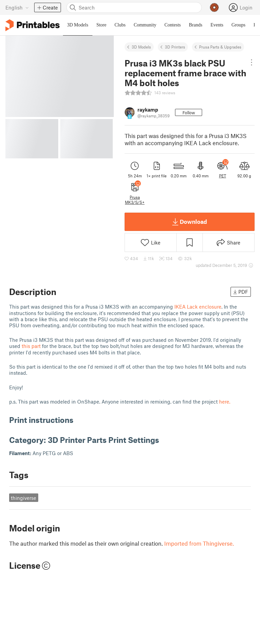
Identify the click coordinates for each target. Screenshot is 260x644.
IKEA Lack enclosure (198, 307)
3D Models (141, 47)
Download (190, 222)
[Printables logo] (32, 25)
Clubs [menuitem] (120, 25)
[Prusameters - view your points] (214, 7)
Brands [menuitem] (196, 25)
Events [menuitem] (217, 25)
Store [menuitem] (102, 25)
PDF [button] (241, 292)
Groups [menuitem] (239, 25)
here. (225, 402)
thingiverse (24, 498)
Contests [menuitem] (173, 25)
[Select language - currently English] (17, 7)
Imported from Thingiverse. (199, 543)
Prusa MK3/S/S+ (135, 199)
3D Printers (175, 47)
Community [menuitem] (145, 25)
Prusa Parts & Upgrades (220, 47)
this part (31, 346)
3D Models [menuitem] (78, 25)
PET (223, 176)
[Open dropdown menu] (252, 62)
